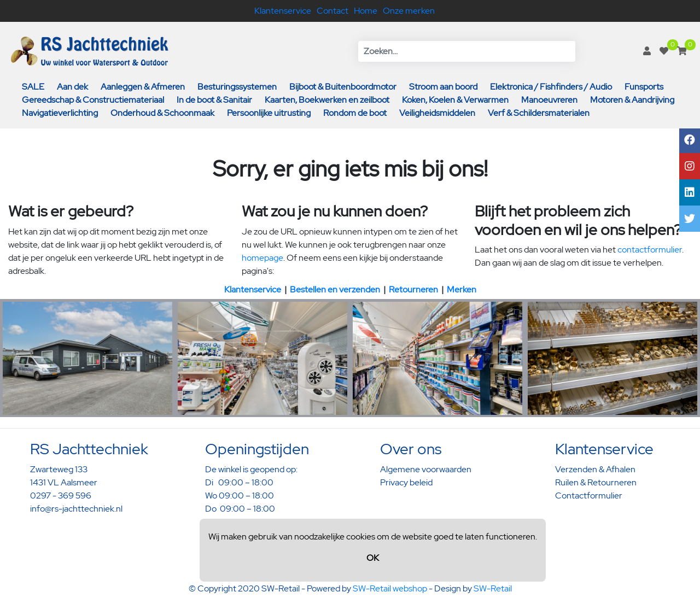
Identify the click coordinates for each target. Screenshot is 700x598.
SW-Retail (493, 588)
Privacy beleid (406, 482)
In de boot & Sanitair (214, 100)
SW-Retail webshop (390, 588)
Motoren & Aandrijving (632, 100)
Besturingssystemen (237, 87)
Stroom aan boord (443, 87)
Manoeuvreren (549, 100)
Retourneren (413, 289)
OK (373, 558)
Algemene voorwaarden (426, 469)
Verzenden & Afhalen (595, 469)
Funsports (644, 87)
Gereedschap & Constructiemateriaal (93, 100)
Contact (332, 11)
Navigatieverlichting (60, 113)
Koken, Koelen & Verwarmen (455, 100)
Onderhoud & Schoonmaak (162, 113)
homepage (262, 258)
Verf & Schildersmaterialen (539, 113)
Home (366, 11)
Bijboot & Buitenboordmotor (343, 87)
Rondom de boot (355, 113)
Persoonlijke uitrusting (269, 113)
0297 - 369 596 (61, 496)
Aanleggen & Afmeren (143, 87)
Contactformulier (589, 496)
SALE (33, 87)
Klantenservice (283, 11)
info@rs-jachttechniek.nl (76, 509)
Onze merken (409, 11)
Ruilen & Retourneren (596, 482)
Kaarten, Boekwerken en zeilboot (327, 100)
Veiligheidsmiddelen (437, 113)
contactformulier (650, 250)
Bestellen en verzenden (335, 289)
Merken (462, 289)
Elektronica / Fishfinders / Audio (551, 87)
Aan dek (72, 87)
